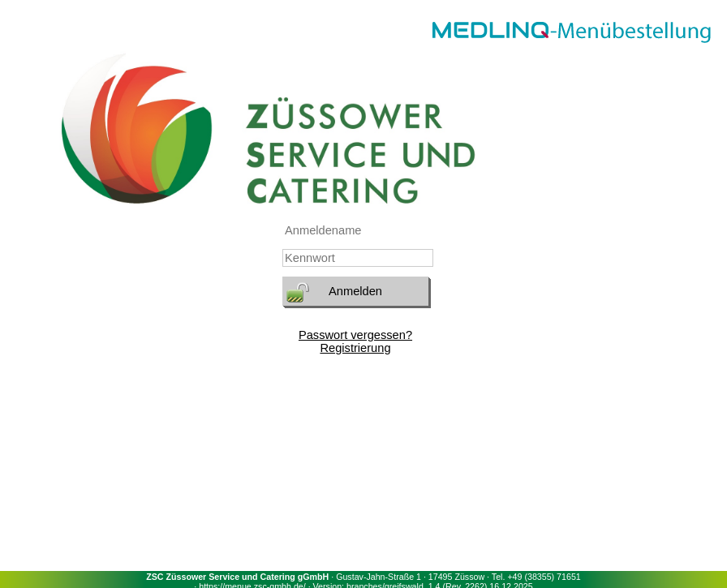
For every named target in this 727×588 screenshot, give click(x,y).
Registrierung (355, 348)
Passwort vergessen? (355, 335)
